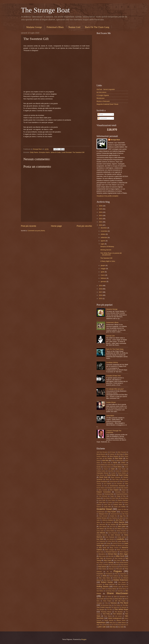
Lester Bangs (122, 541)
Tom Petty (106, 614)
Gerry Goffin (102, 500)
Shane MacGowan (117, 593)
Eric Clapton (114, 490)
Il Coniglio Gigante (103, 95)
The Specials (123, 607)
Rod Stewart (122, 582)
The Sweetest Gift (78, 152)
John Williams (118, 529)
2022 (101, 219)
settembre (104, 237)
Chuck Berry (117, 467)
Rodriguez (99, 584)
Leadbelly (120, 539)
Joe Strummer (123, 524)
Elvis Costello (103, 490)
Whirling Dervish (106, 250)
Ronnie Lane (117, 587)
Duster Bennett (113, 482)
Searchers (120, 591)
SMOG (104, 589)
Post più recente (29, 226)
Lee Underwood (101, 541)
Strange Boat (115, 140)
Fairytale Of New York (113, 376)
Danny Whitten (122, 473)
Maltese (113, 546)
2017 (101, 292)
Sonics (109, 597)
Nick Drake (117, 560)
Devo (107, 479)
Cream (117, 471)
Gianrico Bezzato (123, 500)
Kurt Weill (100, 539)
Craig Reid (111, 471)
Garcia (99, 498)
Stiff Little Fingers (120, 601)
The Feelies (117, 605)
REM (105, 576)
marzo (103, 275)
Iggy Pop (123, 516)
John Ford (112, 527)
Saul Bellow (100, 591)
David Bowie (111, 475)
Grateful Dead (104, 509)
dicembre (104, 228)
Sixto (103, 597)
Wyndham (107, 625)
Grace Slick (107, 505)
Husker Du (113, 516)
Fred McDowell (103, 496)
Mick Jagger (124, 554)
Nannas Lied (74, 27)
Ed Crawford (108, 484)
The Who (109, 610)
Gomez (110, 502)
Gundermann (101, 512)
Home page (56, 226)
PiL (108, 572)
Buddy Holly (107, 463)
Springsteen (123, 597)
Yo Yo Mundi (115, 625)
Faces (124, 490)
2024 (101, 212)
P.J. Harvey (109, 562)
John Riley (109, 529)
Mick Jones (102, 556)
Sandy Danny (112, 589)
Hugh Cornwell (103, 516)
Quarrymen (123, 574)
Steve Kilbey (109, 599)
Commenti (102, 118)
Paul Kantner (124, 565)
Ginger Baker (102, 502)
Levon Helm (100, 543)
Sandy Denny (123, 589)
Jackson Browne (102, 518)
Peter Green (102, 569)
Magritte (107, 546)
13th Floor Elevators (102, 452)
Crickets (113, 473)
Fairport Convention (104, 492)
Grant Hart (107, 507)
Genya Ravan (124, 498)
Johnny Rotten (110, 531)
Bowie (113, 461)
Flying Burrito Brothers (122, 494)
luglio (103, 244)
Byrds (115, 463)
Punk (116, 574)
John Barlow (103, 527)
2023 (101, 215)
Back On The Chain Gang (97, 27)
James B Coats (56, 152)
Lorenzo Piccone (117, 543)
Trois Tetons (108, 616)
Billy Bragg (120, 454)
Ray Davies (124, 576)
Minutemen (109, 558)
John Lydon (122, 526)
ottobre (103, 234)
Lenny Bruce (111, 541)
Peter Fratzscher (124, 567)
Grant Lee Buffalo (120, 507)
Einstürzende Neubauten (118, 486)
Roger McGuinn (110, 584)
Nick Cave (107, 560)
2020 (101, 225)
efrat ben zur (125, 625)
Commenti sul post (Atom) (36, 231)
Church (106, 469)
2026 (101, 206)
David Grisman (115, 477)
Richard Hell (117, 578)
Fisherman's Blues (55, 27)
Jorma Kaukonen (113, 533)
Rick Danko (107, 580)
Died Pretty (116, 479)
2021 (101, 222)
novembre (104, 231)
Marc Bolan (103, 548)
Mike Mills (111, 556)
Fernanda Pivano (120, 492)
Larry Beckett (110, 539)
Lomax (108, 543)
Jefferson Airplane (108, 520)
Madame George (34, 27)
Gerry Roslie (111, 500)
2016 (101, 295)
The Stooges (101, 610)
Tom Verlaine (118, 614)
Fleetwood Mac (109, 494)
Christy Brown (107, 467)
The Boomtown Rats (106, 605)
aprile (103, 272)
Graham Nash (118, 505)
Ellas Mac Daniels (123, 488)
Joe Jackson (112, 524)
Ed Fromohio (118, 484)
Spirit (115, 597)
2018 (101, 289)
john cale (102, 627)
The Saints (114, 607)
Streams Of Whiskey (107, 247)
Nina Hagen (100, 563)
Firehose (99, 494)
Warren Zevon (121, 620)
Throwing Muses (106, 612)
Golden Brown (111, 402)
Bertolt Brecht (101, 454)
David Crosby (123, 475)
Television (114, 603)
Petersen (111, 569)
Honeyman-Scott (115, 514)
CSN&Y (123, 463)
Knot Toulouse (110, 537)
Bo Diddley (109, 458)
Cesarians (118, 465)
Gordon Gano (118, 502)
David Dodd (103, 477)
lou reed (121, 627)
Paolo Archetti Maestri (122, 563)
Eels (106, 486)
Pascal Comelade (103, 565)
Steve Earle (100, 599)
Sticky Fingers (107, 601)
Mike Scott (120, 556)
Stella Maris (110, 416)
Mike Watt (100, 558)
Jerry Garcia (119, 522)
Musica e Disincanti (103, 101)
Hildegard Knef (103, 514)
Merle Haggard (124, 552)
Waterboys (101, 622)
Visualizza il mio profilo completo (107, 196)
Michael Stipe (112, 554)
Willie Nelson (122, 623)
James (121, 518)
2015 (101, 298)
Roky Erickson (122, 584)
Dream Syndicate (102, 481)
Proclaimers (109, 574)
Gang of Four (121, 496)
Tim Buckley (119, 612)
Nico (124, 560)
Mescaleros (102, 554)
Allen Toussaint (122, 452)
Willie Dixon (113, 623)
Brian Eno (120, 460)
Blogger (84, 639)
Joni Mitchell (101, 533)
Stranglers (99, 603)
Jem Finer (119, 520)
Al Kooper (113, 452)
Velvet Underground (115, 618)
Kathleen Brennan (102, 535)
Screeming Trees (110, 591)
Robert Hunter (107, 582)
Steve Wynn (119, 599)
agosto (103, 241)
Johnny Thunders (121, 531)
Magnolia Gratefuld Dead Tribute (107, 104)
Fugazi (112, 496)
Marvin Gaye (100, 552)
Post (100, 114)
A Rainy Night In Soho (108, 261)
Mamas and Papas (123, 546)
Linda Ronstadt (67, 152)
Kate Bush (123, 533)
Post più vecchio (84, 226)
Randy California (114, 576)
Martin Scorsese (121, 550)
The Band (124, 603)
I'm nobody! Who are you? (115, 389)
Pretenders (100, 574)
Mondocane (101, 98)
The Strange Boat (45, 10)
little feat (113, 627)
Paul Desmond (115, 565)
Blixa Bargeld (114, 456)
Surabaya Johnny (112, 362)
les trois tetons (101, 92)
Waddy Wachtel (109, 620)
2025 (101, 209)
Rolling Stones (103, 586)
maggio (103, 269)
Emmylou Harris (44, 152)
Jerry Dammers (107, 522)
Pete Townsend (113, 567)
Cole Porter (122, 469)
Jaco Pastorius (113, 518)
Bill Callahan (111, 454)
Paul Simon (102, 567)
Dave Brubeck (101, 475)
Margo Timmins (114, 548)
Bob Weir (105, 460)
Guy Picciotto (124, 512)
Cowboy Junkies (101, 471)
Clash (113, 469)
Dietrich (124, 479)
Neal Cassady (119, 558)
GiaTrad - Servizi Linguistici (106, 89)
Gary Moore (106, 498)
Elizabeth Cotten (112, 488)
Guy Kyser (112, 512)
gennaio (104, 281)
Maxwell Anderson (112, 552)
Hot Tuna (125, 514)
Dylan (121, 482)
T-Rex (106, 603)
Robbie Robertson (121, 580)
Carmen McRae (101, 465)
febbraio (104, 278)
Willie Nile (99, 625)
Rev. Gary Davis (105, 578)
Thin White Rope (121, 609)
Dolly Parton (34, 152)
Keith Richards (115, 535)
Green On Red (122, 509)
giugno (103, 265)
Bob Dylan (119, 458)
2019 (101, 286)
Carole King (110, 465)
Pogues (118, 571)
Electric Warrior (101, 488)
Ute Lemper (119, 616)
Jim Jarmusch (101, 524)
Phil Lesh (119, 569)
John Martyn (100, 529)
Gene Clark (115, 498)
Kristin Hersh (122, 537)
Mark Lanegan (110, 550)
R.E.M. (98, 576)
